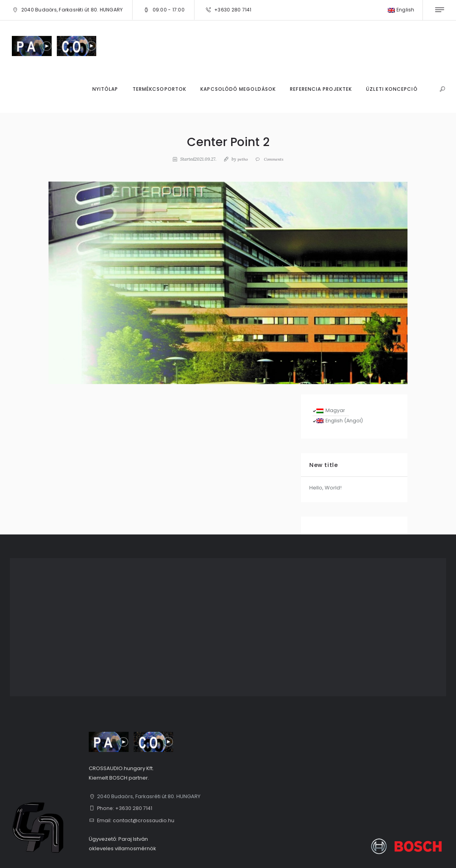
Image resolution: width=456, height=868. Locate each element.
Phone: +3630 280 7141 (125, 808)
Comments (273, 159)
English (401, 10)
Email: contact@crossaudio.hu (136, 820)
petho (241, 159)
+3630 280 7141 (233, 10)
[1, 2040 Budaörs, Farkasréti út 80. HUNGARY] (228, 627)
